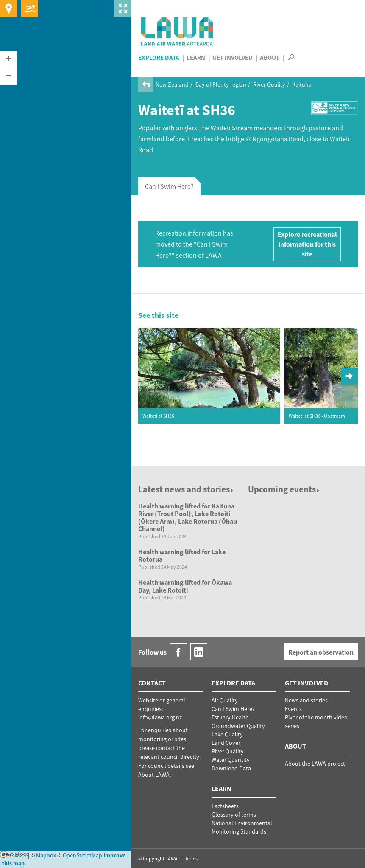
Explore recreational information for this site (307, 244)
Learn (196, 58)
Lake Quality (227, 734)
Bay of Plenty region (221, 84)
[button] (8, 59)
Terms (191, 858)
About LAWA (154, 775)
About (270, 58)
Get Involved (233, 58)
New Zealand (172, 84)
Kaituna (302, 84)
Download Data (231, 768)
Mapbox (14, 854)
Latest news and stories (186, 489)
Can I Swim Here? (233, 709)
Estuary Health (230, 717)
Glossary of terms (234, 815)
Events (293, 709)
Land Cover (226, 743)
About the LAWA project (315, 764)
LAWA (177, 31)
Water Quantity (231, 760)
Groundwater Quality (238, 726)
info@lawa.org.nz (160, 717)
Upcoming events (284, 489)
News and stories (306, 700)
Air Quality (225, 700)
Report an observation (321, 652)
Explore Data (159, 58)
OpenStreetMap (82, 855)
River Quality (269, 84)
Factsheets (225, 806)
